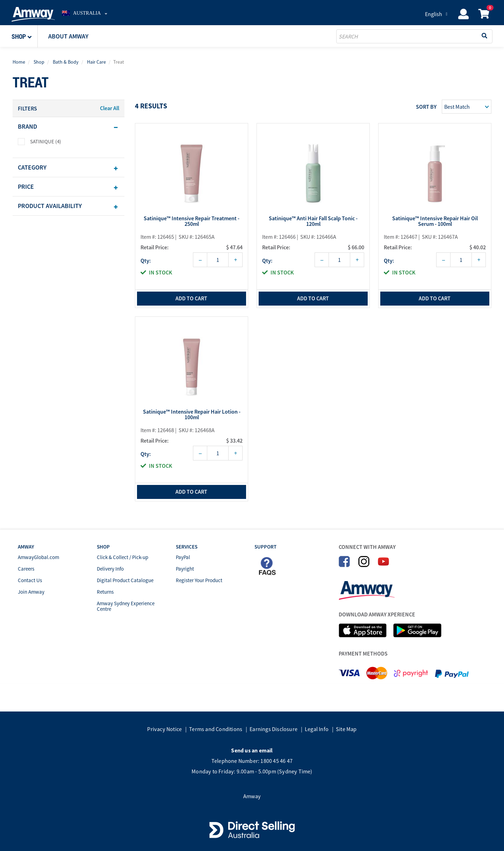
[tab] (69, 127)
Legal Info (317, 729)
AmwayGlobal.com (38, 557)
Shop (39, 62)
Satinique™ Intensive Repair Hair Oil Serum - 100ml (435, 221)
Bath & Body (66, 62)
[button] (25, 36)
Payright (185, 569)
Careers (26, 569)
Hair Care (96, 62)
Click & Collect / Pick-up (123, 557)
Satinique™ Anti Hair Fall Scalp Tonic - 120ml (313, 221)
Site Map (346, 729)
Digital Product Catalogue (125, 580)
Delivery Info (110, 569)
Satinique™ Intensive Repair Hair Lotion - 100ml (192, 415)
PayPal (183, 557)
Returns (105, 592)
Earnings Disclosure (273, 729)
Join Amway (31, 592)
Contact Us (30, 580)
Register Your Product (199, 580)
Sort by (426, 107)
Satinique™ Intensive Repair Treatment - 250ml (192, 221)
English (434, 14)
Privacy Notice (164, 729)
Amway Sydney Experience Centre (126, 606)
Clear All (110, 108)
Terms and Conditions (216, 729)
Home (19, 62)
